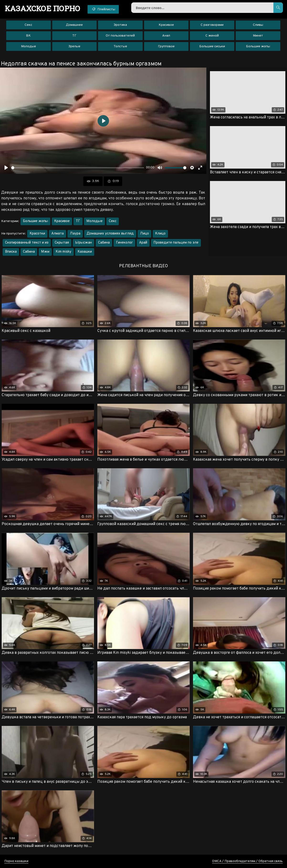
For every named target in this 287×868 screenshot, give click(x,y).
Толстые (120, 46)
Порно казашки (16, 861)
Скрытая (62, 243)
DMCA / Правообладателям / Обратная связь (247, 861)
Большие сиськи (212, 46)
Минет (258, 36)
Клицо (160, 234)
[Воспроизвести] (6, 168)
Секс (28, 25)
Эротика (120, 25)
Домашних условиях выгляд (110, 234)
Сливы (258, 25)
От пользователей (120, 36)
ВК (28, 36)
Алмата (57, 234)
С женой (212, 36)
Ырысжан (83, 243)
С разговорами (212, 25)
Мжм (45, 252)
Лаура (75, 234)
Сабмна (29, 252)
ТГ (74, 36)
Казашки (85, 252)
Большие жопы (258, 46)
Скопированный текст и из (27, 243)
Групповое (166, 46)
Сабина (104, 243)
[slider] (78, 168)
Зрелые (74, 46)
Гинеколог (124, 243)
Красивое (166, 25)
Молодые (29, 46)
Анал (166, 36)
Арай (143, 243)
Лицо (144, 234)
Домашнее (74, 25)
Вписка (11, 252)
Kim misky (63, 252)
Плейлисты (103, 9)
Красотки (37, 234)
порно (43, 8)
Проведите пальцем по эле (176, 243)
